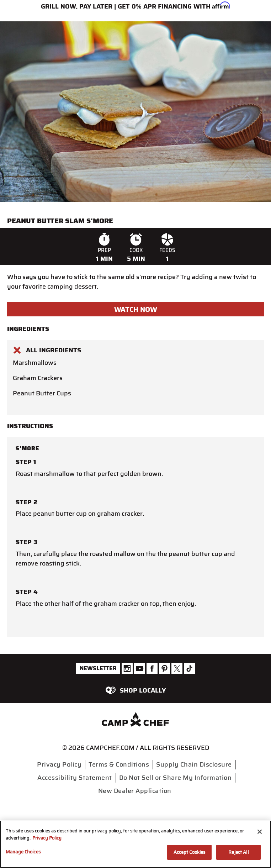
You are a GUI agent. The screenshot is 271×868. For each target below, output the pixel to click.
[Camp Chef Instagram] (127, 669)
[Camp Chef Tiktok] (189, 669)
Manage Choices (23, 852)
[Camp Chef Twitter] (177, 669)
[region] (135, 844)
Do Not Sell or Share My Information (176, 778)
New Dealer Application (135, 791)
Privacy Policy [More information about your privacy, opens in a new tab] (47, 838)
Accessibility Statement (75, 778)
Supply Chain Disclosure (194, 764)
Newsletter (98, 668)
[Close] (260, 832)
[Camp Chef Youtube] (140, 669)
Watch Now (135, 309)
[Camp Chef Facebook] (152, 669)
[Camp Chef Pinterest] (164, 669)
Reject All (238, 852)
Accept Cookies (190, 852)
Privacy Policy (59, 764)
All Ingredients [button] (47, 350)
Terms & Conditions (119, 764)
